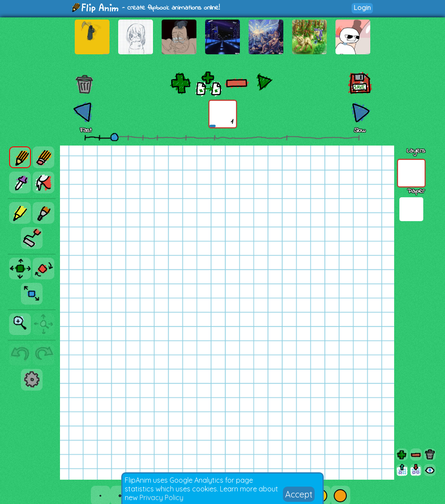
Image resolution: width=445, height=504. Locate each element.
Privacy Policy (161, 497)
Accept (299, 494)
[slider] (114, 137)
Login (362, 8)
